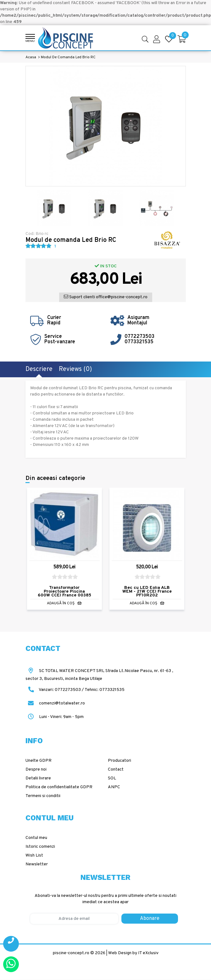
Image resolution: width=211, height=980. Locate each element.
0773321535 (139, 342)
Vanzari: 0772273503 (60, 690)
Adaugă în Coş (64, 603)
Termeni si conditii (43, 796)
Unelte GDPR (39, 761)
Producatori (119, 761)
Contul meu (36, 838)
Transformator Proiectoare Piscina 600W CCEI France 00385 (64, 592)
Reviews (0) (75, 369)
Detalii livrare (38, 778)
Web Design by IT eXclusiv (133, 953)
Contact (116, 769)
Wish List (34, 855)
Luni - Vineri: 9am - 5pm (55, 717)
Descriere (39, 369)
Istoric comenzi (40, 847)
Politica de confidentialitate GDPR (59, 787)
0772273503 (139, 337)
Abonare (150, 919)
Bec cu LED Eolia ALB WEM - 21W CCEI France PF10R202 (147, 592)
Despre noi (36, 769)
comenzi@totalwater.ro (55, 703)
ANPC (114, 787)
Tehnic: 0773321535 (105, 690)
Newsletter (37, 864)
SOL (112, 778)
